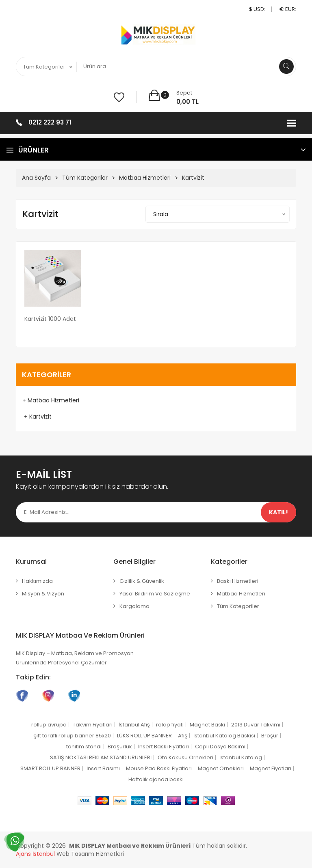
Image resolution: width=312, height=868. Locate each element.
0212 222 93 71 (50, 122)
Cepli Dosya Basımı (220, 747)
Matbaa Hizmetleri (145, 178)
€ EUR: (288, 9)
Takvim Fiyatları (93, 725)
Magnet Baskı (207, 725)
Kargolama (134, 606)
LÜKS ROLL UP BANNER (144, 736)
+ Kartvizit (37, 417)
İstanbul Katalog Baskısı (224, 736)
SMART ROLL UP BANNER (50, 768)
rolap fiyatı (170, 725)
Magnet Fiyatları (271, 768)
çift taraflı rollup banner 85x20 (72, 736)
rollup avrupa (49, 725)
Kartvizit (193, 178)
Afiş (183, 736)
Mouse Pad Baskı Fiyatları (159, 768)
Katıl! (278, 512)
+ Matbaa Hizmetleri (51, 400)
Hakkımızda (37, 581)
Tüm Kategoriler (85, 178)
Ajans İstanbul (35, 854)
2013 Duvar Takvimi (256, 725)
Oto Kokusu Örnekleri (185, 757)
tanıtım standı (84, 747)
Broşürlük (120, 747)
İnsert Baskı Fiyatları (164, 747)
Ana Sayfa (36, 178)
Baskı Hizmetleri (238, 581)
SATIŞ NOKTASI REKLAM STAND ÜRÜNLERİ (101, 757)
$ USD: (257, 9)
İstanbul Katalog (241, 757)
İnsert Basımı (103, 768)
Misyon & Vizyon (43, 594)
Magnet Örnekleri (221, 768)
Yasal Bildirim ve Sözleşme (155, 594)
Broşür (270, 736)
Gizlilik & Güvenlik (142, 581)
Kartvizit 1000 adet (50, 319)
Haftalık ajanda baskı (156, 779)
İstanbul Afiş (134, 725)
